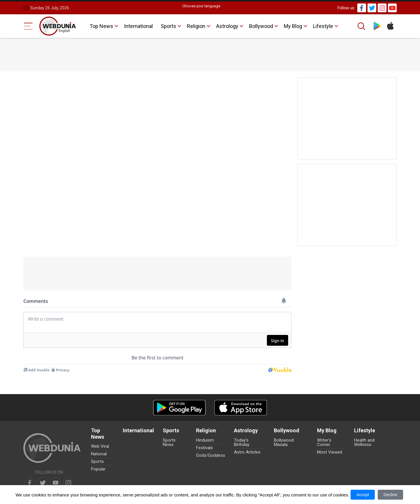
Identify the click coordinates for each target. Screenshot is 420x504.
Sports (168, 26)
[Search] (362, 26)
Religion (196, 26)
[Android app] (179, 408)
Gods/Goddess (211, 455)
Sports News (169, 442)
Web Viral (100, 446)
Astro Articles (247, 452)
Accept (363, 495)
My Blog (293, 26)
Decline (390, 495)
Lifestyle (323, 26)
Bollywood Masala (284, 442)
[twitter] (43, 483)
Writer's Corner (324, 442)
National (99, 454)
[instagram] (68, 483)
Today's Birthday (242, 442)
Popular (98, 469)
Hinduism (205, 440)
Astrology (227, 26)
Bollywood (261, 26)
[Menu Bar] (28, 26)
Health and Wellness (364, 442)
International (138, 26)
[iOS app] (241, 408)
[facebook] (30, 483)
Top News (101, 26)
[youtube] (55, 483)
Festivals (204, 448)
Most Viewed (330, 452)
